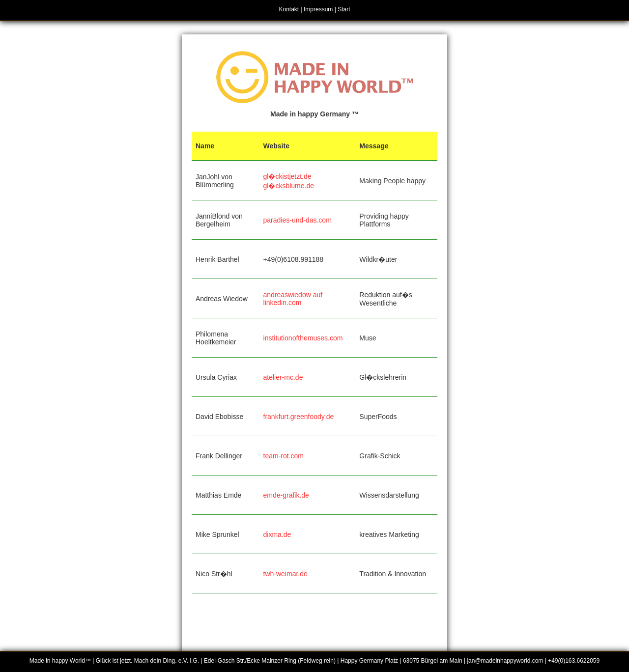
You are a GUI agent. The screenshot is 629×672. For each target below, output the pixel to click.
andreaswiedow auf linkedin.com (293, 299)
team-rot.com (284, 456)
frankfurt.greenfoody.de (299, 417)
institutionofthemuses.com (303, 338)
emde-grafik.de (286, 495)
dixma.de (277, 534)
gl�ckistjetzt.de (287, 176)
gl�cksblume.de (289, 186)
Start (344, 9)
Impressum (318, 9)
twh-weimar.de (286, 574)
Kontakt (289, 9)
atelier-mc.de (283, 377)
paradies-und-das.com (298, 220)
